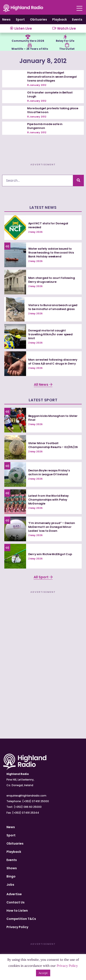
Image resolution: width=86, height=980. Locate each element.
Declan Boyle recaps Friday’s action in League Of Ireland (49, 472)
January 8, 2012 (43, 61)
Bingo (11, 876)
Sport (20, 19)
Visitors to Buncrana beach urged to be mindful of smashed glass (53, 307)
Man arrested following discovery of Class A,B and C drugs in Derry (53, 362)
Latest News (43, 207)
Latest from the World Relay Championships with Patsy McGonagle (49, 500)
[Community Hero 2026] (28, 37)
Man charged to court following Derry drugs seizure (52, 280)
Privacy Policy (17, 927)
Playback (59, 19)
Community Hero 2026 (28, 41)
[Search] (78, 181)
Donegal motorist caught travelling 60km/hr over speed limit (50, 334)
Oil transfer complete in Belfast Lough (50, 94)
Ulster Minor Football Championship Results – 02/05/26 (53, 445)
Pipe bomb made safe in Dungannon (45, 126)
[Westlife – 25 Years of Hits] (30, 45)
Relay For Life (65, 41)
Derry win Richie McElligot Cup (50, 554)
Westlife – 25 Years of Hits (30, 49)
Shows (12, 868)
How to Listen (17, 911)
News (6, 19)
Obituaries (38, 19)
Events (77, 19)
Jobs (10, 885)
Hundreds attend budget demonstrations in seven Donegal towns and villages (52, 76)
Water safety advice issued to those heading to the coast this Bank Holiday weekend (51, 253)
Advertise (14, 894)
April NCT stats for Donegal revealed (48, 225)
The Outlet (67, 49)
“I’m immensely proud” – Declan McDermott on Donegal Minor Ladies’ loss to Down (52, 527)
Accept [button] (43, 973)
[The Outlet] (67, 45)
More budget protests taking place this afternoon (53, 110)
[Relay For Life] (65, 37)
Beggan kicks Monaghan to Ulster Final (53, 418)
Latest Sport (43, 400)
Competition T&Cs (21, 919)
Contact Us (16, 902)
